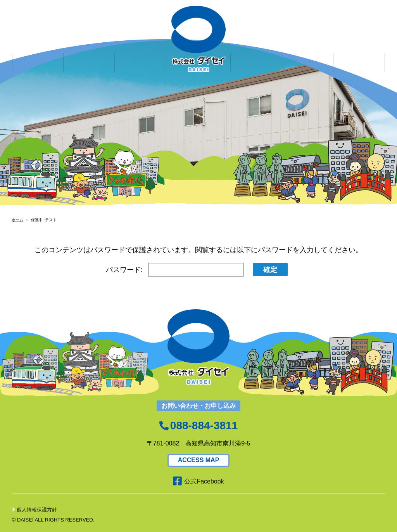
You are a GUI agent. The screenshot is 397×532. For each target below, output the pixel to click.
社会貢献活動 (308, 50)
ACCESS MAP (199, 460)
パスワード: (175, 270)
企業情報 (38, 50)
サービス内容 (89, 50)
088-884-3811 (204, 425)
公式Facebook (198, 481)
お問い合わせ (256, 50)
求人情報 (141, 50)
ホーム (17, 220)
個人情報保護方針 (35, 510)
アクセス (359, 50)
